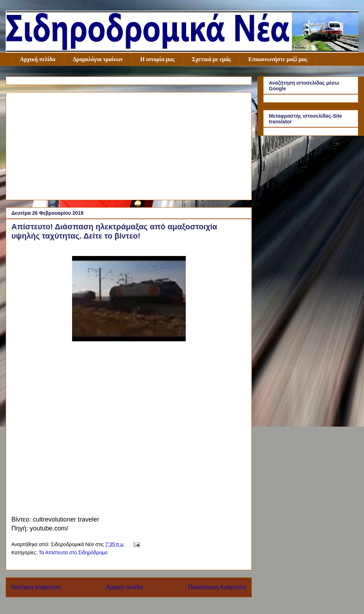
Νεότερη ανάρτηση (36, 587)
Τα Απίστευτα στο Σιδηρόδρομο (73, 552)
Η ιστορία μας (157, 59)
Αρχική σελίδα (38, 59)
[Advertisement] (129, 145)
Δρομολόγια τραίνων (98, 59)
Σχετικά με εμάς (211, 59)
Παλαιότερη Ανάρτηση (217, 587)
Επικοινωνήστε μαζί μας (278, 59)
